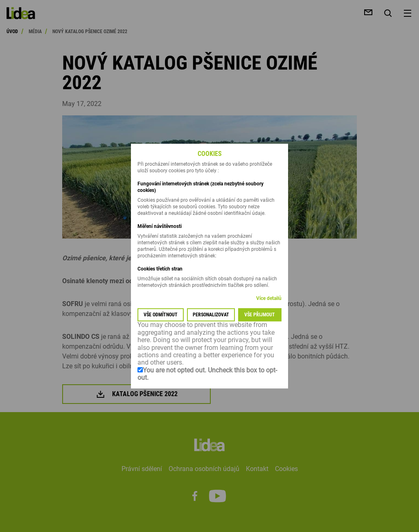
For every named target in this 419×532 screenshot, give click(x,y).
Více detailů (269, 299)
